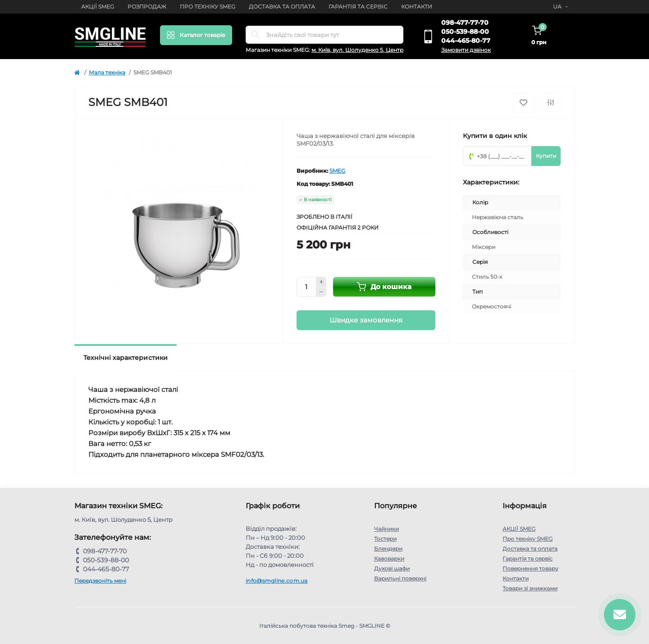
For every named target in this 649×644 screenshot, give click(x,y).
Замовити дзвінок (466, 50)
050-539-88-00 (465, 32)
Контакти (417, 7)
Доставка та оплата (282, 7)
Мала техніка (107, 72)
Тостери (385, 539)
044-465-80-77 (466, 41)
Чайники (386, 529)
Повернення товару (530, 568)
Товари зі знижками (530, 588)
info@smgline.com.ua (277, 581)
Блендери (388, 549)
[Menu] (196, 35)
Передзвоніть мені (100, 581)
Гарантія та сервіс (358, 7)
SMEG (337, 171)
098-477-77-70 (465, 23)
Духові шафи (392, 568)
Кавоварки (389, 559)
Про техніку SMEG (208, 7)
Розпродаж (147, 7)
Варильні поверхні (400, 578)
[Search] (256, 35)
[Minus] (321, 292)
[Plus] (321, 282)
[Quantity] (306, 287)
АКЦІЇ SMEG (98, 7)
